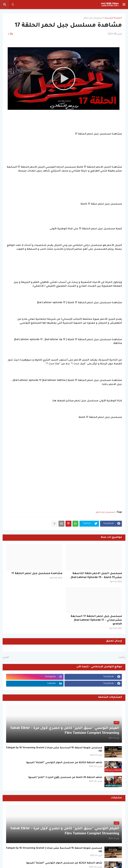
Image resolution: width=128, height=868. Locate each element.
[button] (124, 5)
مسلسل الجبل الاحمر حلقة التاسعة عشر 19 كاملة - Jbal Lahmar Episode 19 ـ (96, 576)
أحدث (121, 657)
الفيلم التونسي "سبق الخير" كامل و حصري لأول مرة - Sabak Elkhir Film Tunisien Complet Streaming (65, 731)
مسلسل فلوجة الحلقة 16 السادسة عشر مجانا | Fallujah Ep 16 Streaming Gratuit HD (54, 750)
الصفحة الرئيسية (114, 18)
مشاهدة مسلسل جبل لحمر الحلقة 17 (37, 574)
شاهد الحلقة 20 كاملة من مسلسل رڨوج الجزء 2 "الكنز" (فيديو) (65, 777)
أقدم (7, 657)
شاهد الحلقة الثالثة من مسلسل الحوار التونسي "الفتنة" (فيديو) (64, 763)
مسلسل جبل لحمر (93, 18)
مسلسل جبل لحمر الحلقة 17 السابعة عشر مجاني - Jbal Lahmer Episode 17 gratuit (96, 620)
